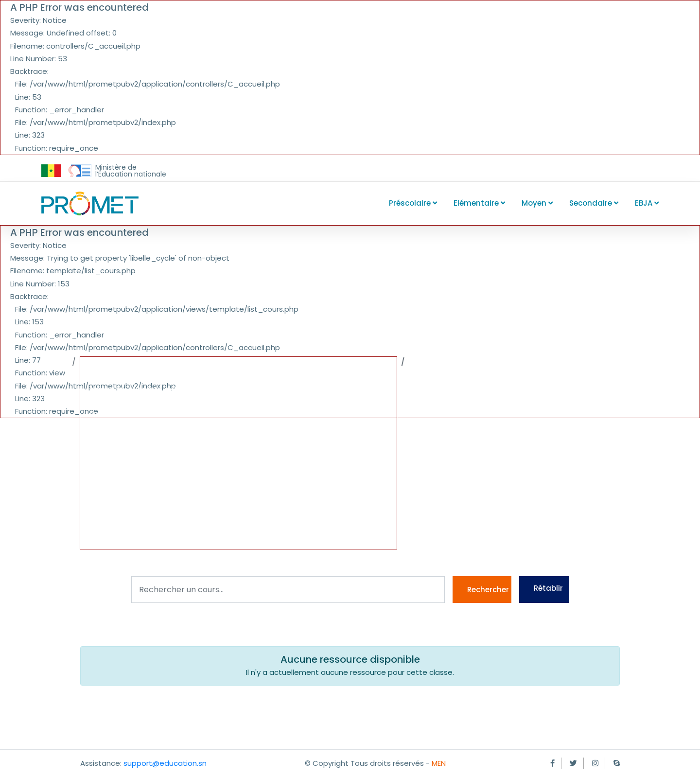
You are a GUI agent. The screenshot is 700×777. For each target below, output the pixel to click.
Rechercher (488, 590)
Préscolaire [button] (413, 203)
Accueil (55, 362)
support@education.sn (165, 763)
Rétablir (548, 588)
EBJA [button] (647, 203)
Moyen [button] (537, 203)
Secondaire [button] (594, 203)
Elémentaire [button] (479, 203)
